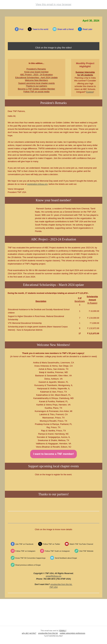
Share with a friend (65, 29)
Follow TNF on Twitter (52, 544)
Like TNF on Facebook (24, 544)
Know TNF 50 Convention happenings (31, 558)
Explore (90, 92)
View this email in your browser (53, 4)
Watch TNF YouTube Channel (81, 544)
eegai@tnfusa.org (53, 576)
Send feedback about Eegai (66, 558)
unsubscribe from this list (61, 584)
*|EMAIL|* (63, 631)
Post (21, 29)
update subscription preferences (72, 633)
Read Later (87, 29)
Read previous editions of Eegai (28, 565)
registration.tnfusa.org (37, 184)
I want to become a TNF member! (53, 454)
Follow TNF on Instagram (25, 551)
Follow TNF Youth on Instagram (57, 551)
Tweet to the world (40, 29)
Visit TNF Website (86, 551)
